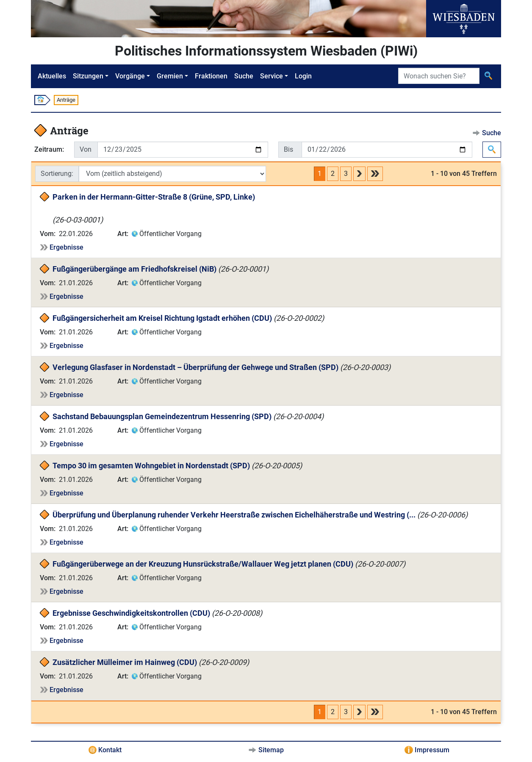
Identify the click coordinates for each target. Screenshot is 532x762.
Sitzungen (88, 76)
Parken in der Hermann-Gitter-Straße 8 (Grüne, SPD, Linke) (154, 197)
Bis (288, 149)
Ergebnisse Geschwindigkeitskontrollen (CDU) (131, 613)
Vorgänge (130, 76)
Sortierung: (57, 174)
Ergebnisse (66, 247)
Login (303, 76)
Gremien (170, 76)
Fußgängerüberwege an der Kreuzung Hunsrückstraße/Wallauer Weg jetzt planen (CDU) (203, 564)
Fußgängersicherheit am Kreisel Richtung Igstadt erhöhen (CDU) (162, 318)
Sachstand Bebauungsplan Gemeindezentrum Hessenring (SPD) (162, 416)
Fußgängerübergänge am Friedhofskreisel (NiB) (134, 269)
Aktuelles (52, 76)
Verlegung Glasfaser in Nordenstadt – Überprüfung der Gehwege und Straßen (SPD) (195, 367)
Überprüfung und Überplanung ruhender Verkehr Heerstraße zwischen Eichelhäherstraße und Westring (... (234, 515)
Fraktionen (211, 76)
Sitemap (271, 750)
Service (272, 76)
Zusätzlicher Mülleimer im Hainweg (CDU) (125, 662)
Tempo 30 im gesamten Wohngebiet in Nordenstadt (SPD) (151, 466)
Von (86, 149)
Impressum (432, 750)
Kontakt (110, 750)
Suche (244, 76)
